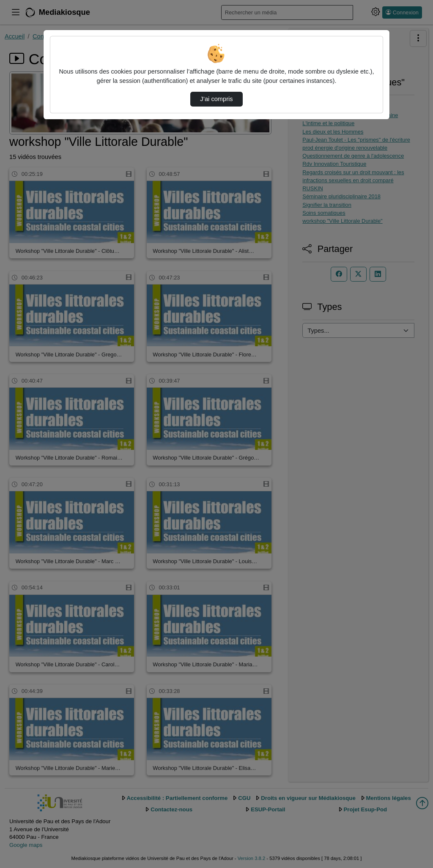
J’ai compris (216, 99)
